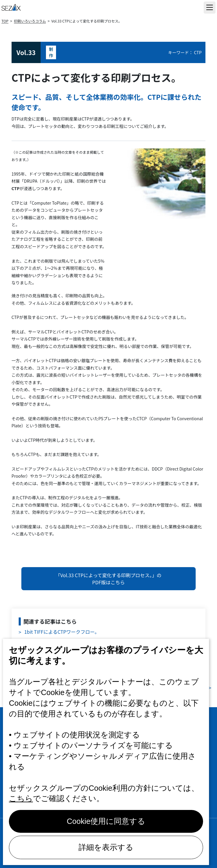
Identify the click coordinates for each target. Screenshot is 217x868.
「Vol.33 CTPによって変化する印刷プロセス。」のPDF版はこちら (108, 579)
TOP (5, 21)
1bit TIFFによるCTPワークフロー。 (62, 632)
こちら (21, 798)
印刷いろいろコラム (30, 21)
